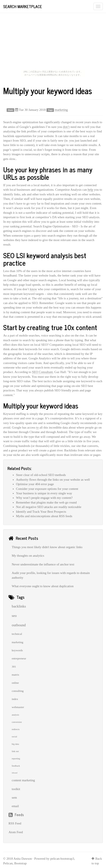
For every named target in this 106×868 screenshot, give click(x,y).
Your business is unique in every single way (44, 493)
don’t (66, 127)
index (15, 699)
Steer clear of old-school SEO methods (41, 475)
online (15, 683)
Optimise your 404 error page (35, 484)
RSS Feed (15, 823)
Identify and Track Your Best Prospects (41, 512)
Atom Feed (16, 832)
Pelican (8, 863)
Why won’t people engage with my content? (44, 498)
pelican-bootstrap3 (62, 859)
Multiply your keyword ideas (48, 91)
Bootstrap (20, 863)
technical (17, 634)
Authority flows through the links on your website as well (53, 480)
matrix (15, 675)
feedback (16, 766)
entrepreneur (19, 658)
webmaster (18, 707)
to (38, 427)
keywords (17, 650)
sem (14, 798)
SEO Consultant (42, 372)
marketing (61, 110)
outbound (19, 625)
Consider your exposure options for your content (47, 489)
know (33, 289)
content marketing (23, 780)
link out (15, 751)
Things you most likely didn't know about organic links (47, 547)
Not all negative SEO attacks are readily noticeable (49, 507)
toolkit (16, 789)
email (15, 806)
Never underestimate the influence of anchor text (43, 564)
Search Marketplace (23, 6)
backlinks (19, 606)
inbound (15, 773)
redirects (16, 729)
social (14, 737)
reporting (16, 759)
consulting (18, 691)
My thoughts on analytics (28, 556)
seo (14, 616)
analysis (15, 715)
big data (15, 744)
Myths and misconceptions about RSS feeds (44, 516)
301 (14, 667)
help (90, 190)
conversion (17, 722)
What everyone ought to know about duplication (43, 586)
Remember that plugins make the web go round (46, 502)
